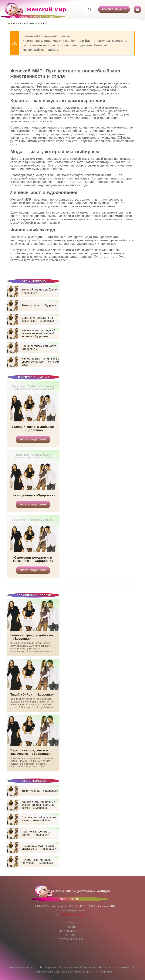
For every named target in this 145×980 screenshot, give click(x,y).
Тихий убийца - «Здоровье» (33, 495)
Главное (71, 923)
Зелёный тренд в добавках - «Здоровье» (33, 428)
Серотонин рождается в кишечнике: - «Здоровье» (33, 559)
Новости (71, 927)
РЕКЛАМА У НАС (72, 915)
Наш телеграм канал (71, 910)
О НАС (71, 935)
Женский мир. (36, 11)
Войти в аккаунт (114, 9)
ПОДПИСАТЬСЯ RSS (71, 939)
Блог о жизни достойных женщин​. (27, 23)
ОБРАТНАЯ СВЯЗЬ (71, 931)
